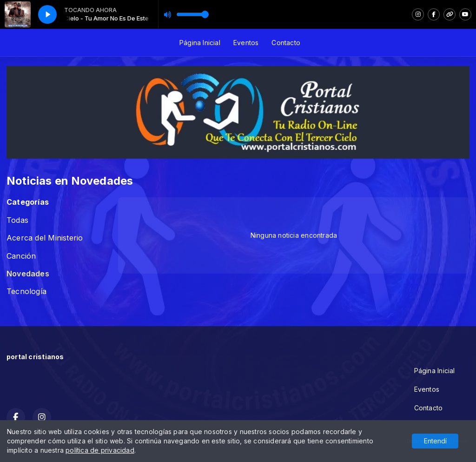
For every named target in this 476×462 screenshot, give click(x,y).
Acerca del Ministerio (45, 238)
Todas (17, 220)
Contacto (286, 43)
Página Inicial (200, 43)
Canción (21, 256)
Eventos (246, 43)
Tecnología (26, 291)
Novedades (28, 274)
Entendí (435, 441)
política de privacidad (100, 450)
